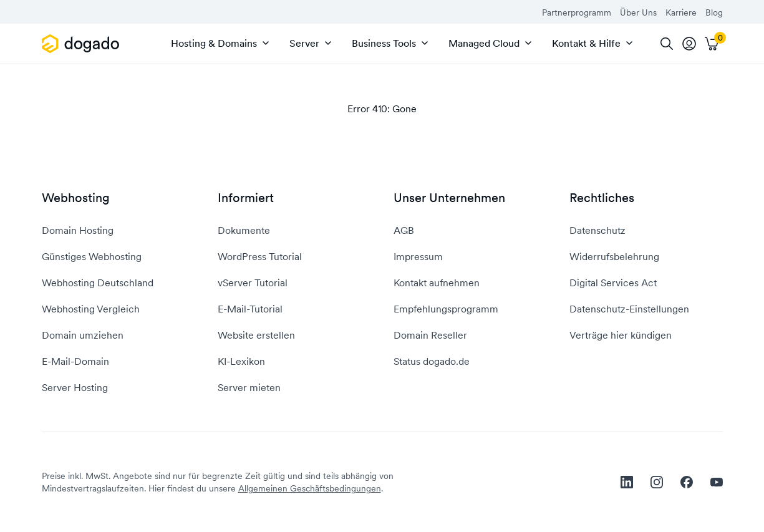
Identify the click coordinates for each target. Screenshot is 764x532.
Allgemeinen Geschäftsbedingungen (310, 488)
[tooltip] (689, 44)
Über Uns (638, 12)
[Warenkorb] (712, 44)
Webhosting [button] (76, 198)
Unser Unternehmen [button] (449, 198)
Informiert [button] (246, 198)
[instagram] (657, 482)
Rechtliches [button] (602, 198)
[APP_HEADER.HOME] (83, 44)
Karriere (681, 12)
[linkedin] (627, 482)
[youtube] (717, 482)
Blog (714, 12)
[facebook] (687, 482)
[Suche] (667, 44)
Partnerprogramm (577, 12)
